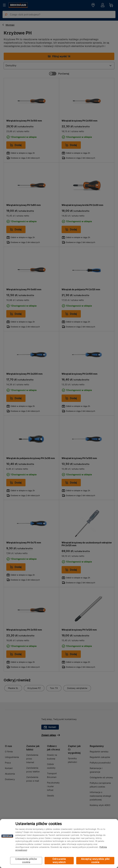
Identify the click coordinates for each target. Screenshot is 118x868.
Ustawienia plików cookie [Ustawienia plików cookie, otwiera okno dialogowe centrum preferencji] (26, 861)
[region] (59, 844)
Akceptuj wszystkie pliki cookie (95, 861)
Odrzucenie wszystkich (59, 861)
